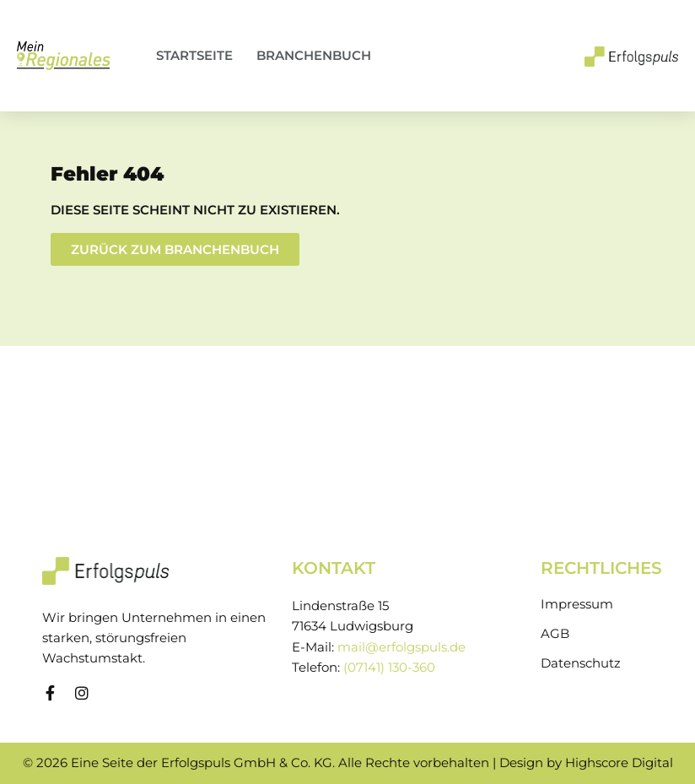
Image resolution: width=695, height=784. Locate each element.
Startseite (194, 56)
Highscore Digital (619, 763)
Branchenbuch (314, 56)
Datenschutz (581, 663)
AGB (555, 634)
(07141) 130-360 (389, 668)
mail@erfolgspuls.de (401, 647)
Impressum (577, 604)
